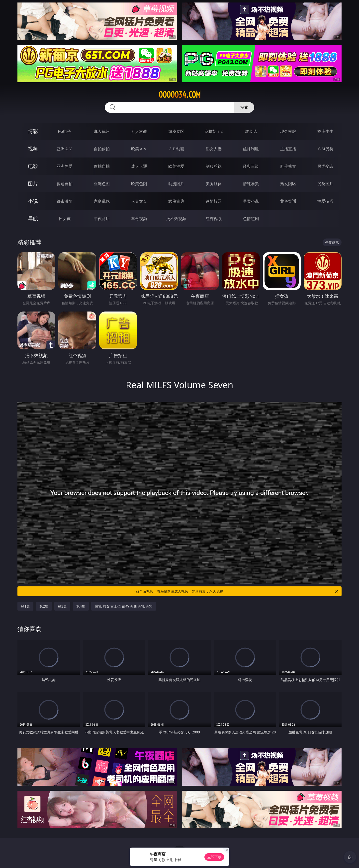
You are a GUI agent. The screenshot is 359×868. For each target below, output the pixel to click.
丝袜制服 (251, 149)
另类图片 (325, 184)
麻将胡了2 (214, 131)
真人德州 (102, 131)
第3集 (62, 606)
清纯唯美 (251, 184)
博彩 (33, 131)
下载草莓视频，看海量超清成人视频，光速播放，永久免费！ (236, 591)
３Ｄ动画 (176, 149)
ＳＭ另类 (325, 149)
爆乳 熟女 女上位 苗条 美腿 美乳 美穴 (124, 606)
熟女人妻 (214, 149)
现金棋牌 (288, 131)
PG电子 (64, 131)
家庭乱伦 (102, 201)
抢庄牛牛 (325, 131)
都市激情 (65, 201)
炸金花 (251, 131)
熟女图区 (288, 184)
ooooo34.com (180, 95)
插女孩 (65, 219)
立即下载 (214, 857)
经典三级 (251, 166)
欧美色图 (139, 184)
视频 (33, 149)
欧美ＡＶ (139, 149)
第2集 (44, 606)
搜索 (244, 107)
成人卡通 (139, 166)
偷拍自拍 (102, 166)
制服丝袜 (214, 166)
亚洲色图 (102, 184)
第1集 (25, 606)
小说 (33, 201)
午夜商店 (102, 219)
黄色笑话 (288, 201)
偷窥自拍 (65, 184)
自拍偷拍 (102, 149)
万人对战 (139, 131)
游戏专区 (176, 131)
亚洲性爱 (65, 166)
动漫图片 (176, 184)
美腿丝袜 (214, 184)
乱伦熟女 (288, 166)
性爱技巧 (325, 201)
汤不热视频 (176, 219)
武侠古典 (176, 201)
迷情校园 (214, 201)
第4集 (81, 606)
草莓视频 (139, 219)
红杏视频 (214, 219)
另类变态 (325, 166)
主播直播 (288, 149)
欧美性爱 (176, 166)
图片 (33, 184)
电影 (33, 166)
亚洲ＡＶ (65, 149)
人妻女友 (139, 201)
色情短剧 (251, 219)
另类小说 (251, 201)
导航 (33, 218)
